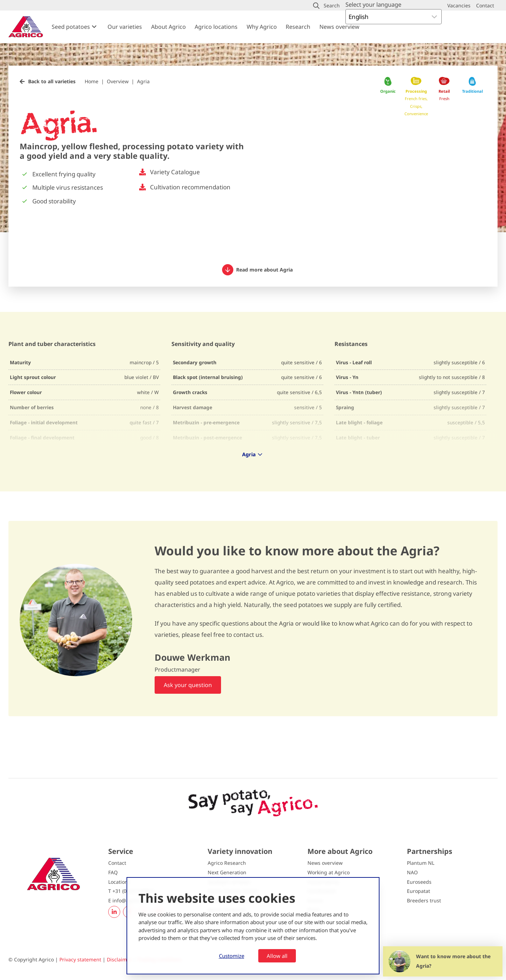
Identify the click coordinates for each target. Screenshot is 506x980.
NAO (412, 872)
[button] (326, 6)
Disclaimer (119, 959)
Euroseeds (419, 882)
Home (92, 81)
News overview (339, 27)
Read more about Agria (257, 270)
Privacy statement (80, 959)
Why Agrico (262, 27)
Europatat (419, 891)
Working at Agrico (329, 872)
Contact (117, 863)
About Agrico (168, 27)
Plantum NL (421, 863)
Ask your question (188, 685)
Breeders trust (424, 900)
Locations (119, 882)
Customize (232, 956)
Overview (118, 81)
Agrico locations (216, 27)
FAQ (113, 872)
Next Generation (227, 872)
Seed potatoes (71, 27)
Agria (143, 81)
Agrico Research (227, 863)
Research (298, 27)
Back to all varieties (52, 81)
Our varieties (125, 27)
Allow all (277, 956)
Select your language (373, 4)
